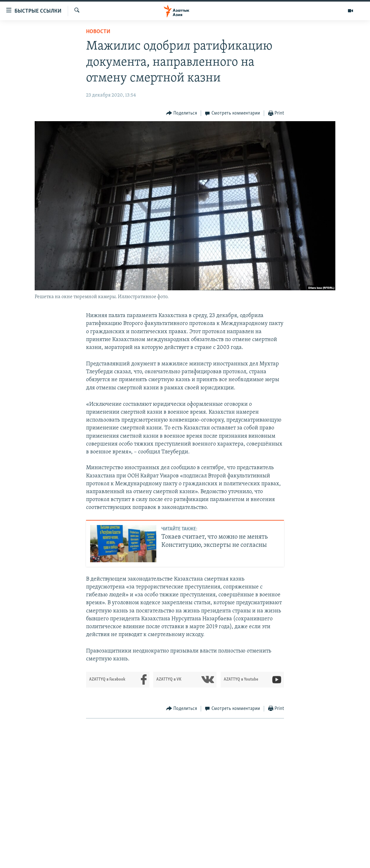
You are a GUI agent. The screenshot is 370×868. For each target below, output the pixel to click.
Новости (98, 32)
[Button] (182, 113)
